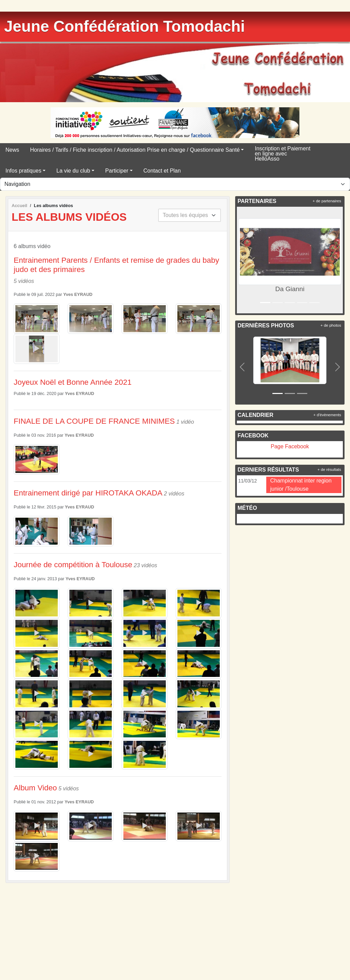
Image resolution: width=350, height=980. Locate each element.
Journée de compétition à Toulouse (73, 565)
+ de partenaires (327, 201)
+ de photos (331, 325)
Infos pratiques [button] (23, 171)
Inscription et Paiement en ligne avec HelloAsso (282, 154)
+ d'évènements (327, 415)
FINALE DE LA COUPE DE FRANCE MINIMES (94, 421)
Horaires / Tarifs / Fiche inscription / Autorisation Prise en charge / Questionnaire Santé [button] (135, 150)
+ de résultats (329, 469)
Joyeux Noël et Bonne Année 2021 (73, 382)
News (12, 150)
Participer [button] (117, 171)
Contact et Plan (162, 171)
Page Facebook (290, 446)
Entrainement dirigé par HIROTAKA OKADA (88, 493)
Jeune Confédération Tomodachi (124, 26)
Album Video (35, 788)
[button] (243, 260)
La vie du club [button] (73, 171)
